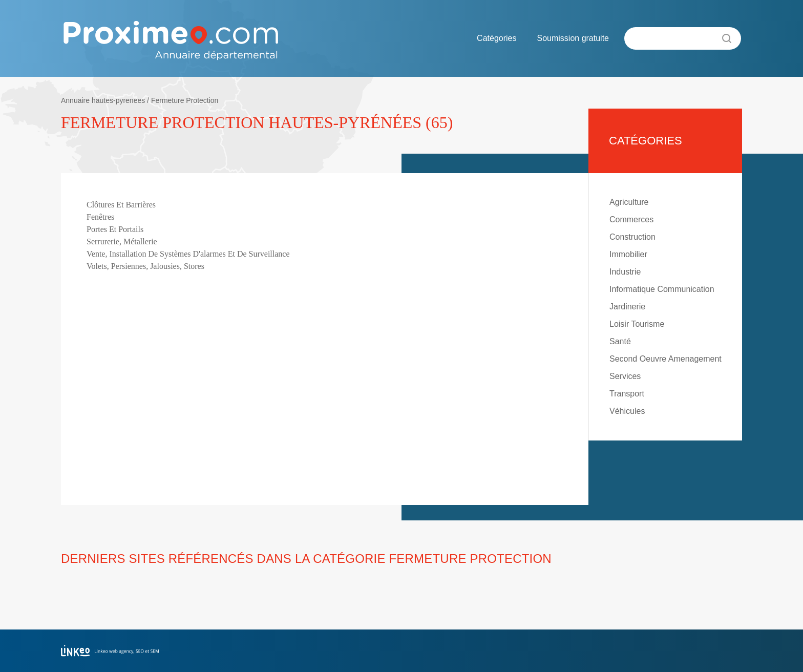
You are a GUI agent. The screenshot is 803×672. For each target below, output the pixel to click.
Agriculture (629, 202)
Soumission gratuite (573, 38)
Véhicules (627, 411)
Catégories (496, 38)
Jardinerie (627, 307)
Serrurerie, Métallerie (122, 241)
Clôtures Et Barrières (121, 205)
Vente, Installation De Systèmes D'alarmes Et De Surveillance (188, 254)
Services (625, 376)
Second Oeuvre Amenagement (665, 359)
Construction (632, 237)
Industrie (625, 272)
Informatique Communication (662, 289)
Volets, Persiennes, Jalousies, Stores (145, 266)
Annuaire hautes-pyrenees (103, 100)
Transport (627, 394)
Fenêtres (100, 217)
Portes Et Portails (115, 229)
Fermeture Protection (185, 100)
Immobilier (628, 254)
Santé (620, 341)
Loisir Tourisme (637, 324)
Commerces (631, 219)
